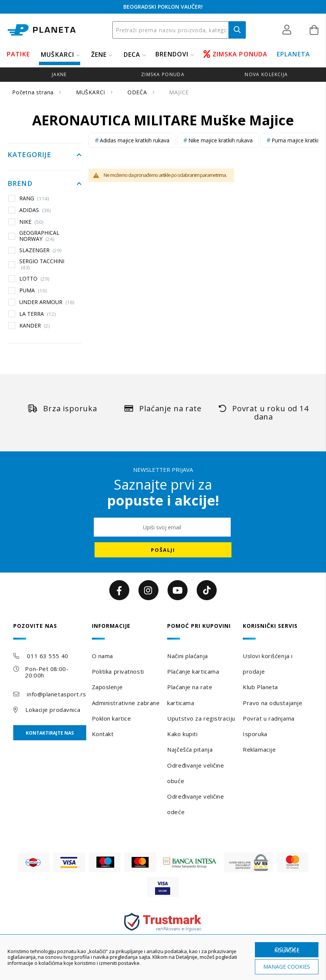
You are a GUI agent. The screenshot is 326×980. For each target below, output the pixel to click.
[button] (289, 30)
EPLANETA (294, 54)
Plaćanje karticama (193, 671)
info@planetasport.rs (56, 694)
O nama (102, 656)
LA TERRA (38, 314)
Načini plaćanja (187, 656)
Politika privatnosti (118, 671)
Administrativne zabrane (126, 703)
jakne (59, 74)
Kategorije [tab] (29, 155)
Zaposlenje (107, 687)
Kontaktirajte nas (50, 733)
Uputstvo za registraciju (201, 718)
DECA (132, 55)
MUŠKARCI (58, 55)
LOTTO (34, 279)
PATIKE (18, 54)
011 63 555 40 (47, 656)
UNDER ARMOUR (47, 302)
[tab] (50, 631)
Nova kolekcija (266, 74)
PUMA (33, 290)
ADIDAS (35, 210)
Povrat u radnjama (269, 718)
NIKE (31, 222)
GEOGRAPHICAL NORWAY (39, 236)
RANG (34, 198)
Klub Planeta (260, 687)
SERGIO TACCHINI (42, 264)
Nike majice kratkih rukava (220, 140)
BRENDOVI (172, 54)
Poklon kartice (112, 718)
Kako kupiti (182, 734)
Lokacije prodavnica (53, 710)
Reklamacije (259, 749)
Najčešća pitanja (190, 749)
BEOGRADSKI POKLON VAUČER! (163, 7)
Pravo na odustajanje (272, 703)
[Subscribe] (163, 550)
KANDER (35, 326)
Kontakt (103, 734)
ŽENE (99, 55)
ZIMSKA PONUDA (236, 54)
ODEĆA (138, 92)
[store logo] (42, 30)
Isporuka (255, 734)
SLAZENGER (40, 250)
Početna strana (34, 92)
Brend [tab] (20, 184)
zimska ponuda (163, 74)
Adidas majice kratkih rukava (135, 140)
